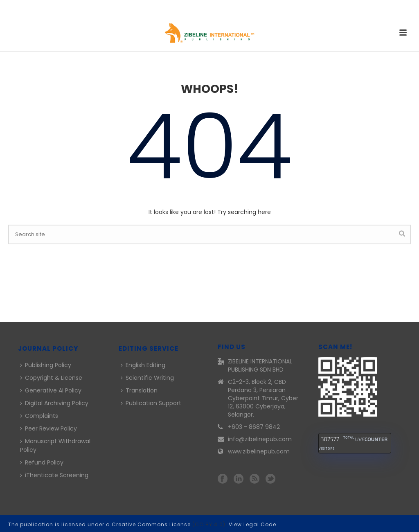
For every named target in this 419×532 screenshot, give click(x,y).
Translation (139, 390)
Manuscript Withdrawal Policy (55, 445)
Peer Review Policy (48, 428)
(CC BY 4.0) (209, 524)
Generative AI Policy (51, 390)
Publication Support (151, 403)
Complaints (39, 416)
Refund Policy (42, 462)
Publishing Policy (46, 365)
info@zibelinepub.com (260, 439)
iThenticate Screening (54, 475)
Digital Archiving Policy (54, 403)
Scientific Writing (147, 378)
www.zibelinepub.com (259, 451)
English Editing (143, 365)
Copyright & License (51, 378)
